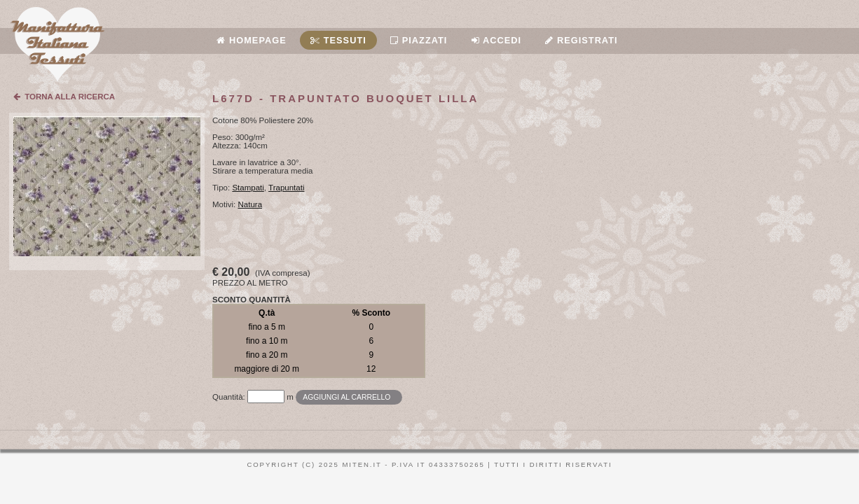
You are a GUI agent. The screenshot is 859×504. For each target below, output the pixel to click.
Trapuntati (286, 188)
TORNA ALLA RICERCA (64, 97)
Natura (250, 204)
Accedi (496, 40)
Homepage (251, 40)
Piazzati (419, 40)
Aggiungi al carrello (346, 397)
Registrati (581, 40)
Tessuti (338, 40)
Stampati (248, 188)
